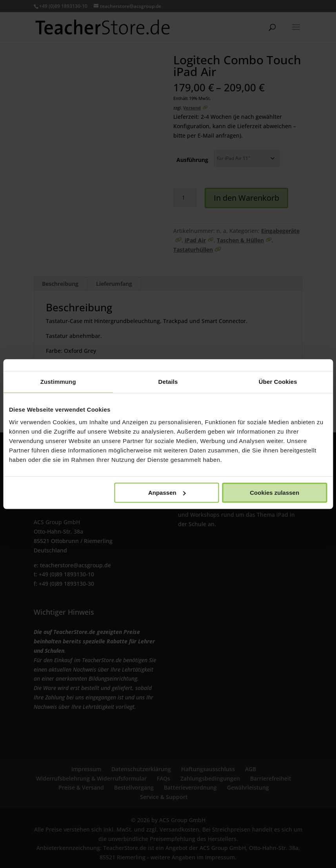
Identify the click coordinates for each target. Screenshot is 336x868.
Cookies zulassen (274, 493)
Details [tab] (168, 382)
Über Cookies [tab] (278, 382)
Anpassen (167, 493)
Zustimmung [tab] (58, 382)
